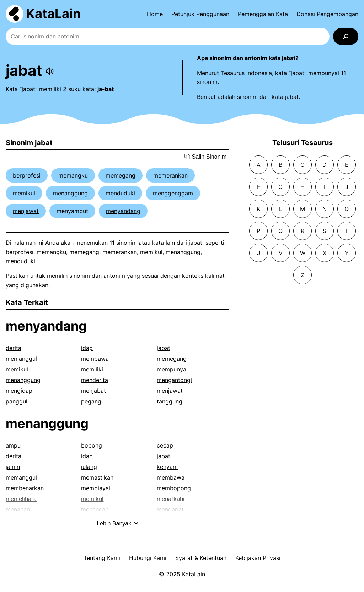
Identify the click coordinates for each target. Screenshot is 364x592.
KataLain (53, 14)
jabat (164, 348)
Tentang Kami (102, 558)
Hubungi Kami (148, 558)
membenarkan (25, 488)
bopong (92, 445)
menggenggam (173, 193)
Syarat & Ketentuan (201, 558)
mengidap (19, 391)
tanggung (170, 401)
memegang (121, 175)
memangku (73, 175)
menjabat (93, 391)
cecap (165, 445)
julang (89, 467)
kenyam (167, 467)
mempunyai (172, 369)
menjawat (26, 211)
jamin (13, 467)
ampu (13, 445)
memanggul (21, 359)
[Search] (346, 36)
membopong (174, 488)
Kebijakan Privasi (258, 558)
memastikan (97, 477)
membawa (95, 359)
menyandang (123, 211)
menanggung (70, 193)
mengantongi (174, 380)
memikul (24, 193)
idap (87, 348)
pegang (91, 401)
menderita (95, 380)
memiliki (92, 369)
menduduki (120, 193)
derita (14, 348)
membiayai (96, 488)
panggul (17, 401)
